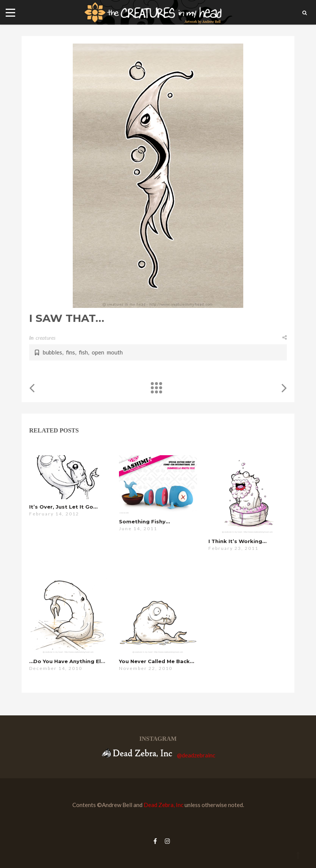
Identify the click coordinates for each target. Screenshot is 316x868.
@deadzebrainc (196, 755)
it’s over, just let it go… (63, 507)
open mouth (107, 352)
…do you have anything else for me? (80, 661)
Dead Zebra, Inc (163, 805)
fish (83, 352)
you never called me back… (156, 661)
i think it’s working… (237, 541)
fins (70, 352)
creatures (45, 338)
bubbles (52, 352)
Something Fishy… (144, 521)
